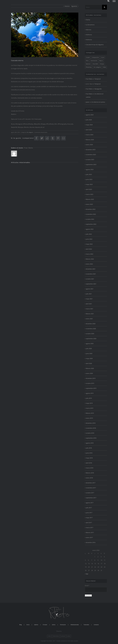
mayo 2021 (89, 299)
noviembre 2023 (91, 155)
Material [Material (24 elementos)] (88, 64)
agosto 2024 (90, 115)
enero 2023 (89, 204)
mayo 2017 (89, 518)
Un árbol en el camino (98, 102)
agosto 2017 (90, 503)
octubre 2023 (90, 160)
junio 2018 (89, 453)
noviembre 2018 (91, 428)
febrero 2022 (90, 259)
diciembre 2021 (91, 269)
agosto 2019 (90, 393)
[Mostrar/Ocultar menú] (114, 1)
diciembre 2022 (91, 209)
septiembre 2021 (91, 284)
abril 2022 (89, 249)
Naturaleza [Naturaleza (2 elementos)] (56, 636)
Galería (36, 625)
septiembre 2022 (91, 224)
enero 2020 (89, 373)
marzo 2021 (90, 309)
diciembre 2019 (91, 378)
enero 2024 (89, 145)
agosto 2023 (90, 169)
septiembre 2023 (91, 165)
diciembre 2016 (91, 542)
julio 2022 (89, 234)
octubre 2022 (90, 219)
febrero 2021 (90, 314)
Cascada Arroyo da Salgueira (95, 45)
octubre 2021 (90, 279)
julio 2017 (89, 508)
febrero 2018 (90, 473)
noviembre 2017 (91, 488)
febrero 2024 (90, 140)
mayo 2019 (89, 403)
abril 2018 (89, 463)
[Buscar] (104, 7)
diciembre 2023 (91, 150)
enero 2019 (89, 418)
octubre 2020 (90, 334)
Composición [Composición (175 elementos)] (95, 57)
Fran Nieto (29, 148)
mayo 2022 (89, 244)
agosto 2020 (90, 344)
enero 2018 (89, 478)
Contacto (96, 625)
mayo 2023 (89, 184)
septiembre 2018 (91, 438)
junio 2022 (89, 239)
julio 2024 (89, 120)
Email (87, 586)
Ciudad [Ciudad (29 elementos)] (88, 57)
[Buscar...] (93, 7)
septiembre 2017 (91, 498)
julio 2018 (89, 448)
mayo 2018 (89, 458)
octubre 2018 (90, 433)
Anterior (67, 6)
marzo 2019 (90, 408)
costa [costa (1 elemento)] (49, 636)
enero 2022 (89, 264)
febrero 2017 (90, 533)
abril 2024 (89, 130)
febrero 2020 (90, 368)
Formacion (63, 625)
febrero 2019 (90, 413)
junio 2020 (89, 354)
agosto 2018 (90, 443)
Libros (54, 625)
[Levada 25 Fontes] (45, 35)
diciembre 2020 (91, 324)
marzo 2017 (90, 528)
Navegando (98, 89)
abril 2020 (89, 363)
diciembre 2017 (91, 483)
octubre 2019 (90, 383)
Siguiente (74, 6)
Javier (88, 102)
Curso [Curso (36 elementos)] (103, 57)
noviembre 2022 (91, 214)
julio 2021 (89, 294)
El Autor (45, 625)
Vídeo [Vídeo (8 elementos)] (105, 67)
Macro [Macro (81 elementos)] (101, 61)
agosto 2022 (90, 229)
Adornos (89, 30)
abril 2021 (89, 304)
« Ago (87, 574)
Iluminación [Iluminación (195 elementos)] (94, 61)
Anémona (89, 35)
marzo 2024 (90, 135)
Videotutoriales (75, 625)
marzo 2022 (90, 254)
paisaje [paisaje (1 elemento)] (63, 636)
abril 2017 (89, 523)
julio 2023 (89, 174)
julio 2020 (89, 349)
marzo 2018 (90, 468)
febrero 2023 (90, 199)
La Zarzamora (90, 25)
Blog (21, 625)
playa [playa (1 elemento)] (69, 636)
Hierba (88, 20)
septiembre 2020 (91, 339)
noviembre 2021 (91, 274)
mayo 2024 (89, 125)
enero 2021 (89, 319)
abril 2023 (89, 189)
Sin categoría (30, 132)
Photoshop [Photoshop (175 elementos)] (89, 67)
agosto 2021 (90, 289)
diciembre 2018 (91, 423)
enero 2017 (89, 538)
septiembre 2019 (91, 388)
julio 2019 (89, 398)
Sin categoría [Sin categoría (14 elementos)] (97, 67)
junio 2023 (89, 179)
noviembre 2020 (91, 329)
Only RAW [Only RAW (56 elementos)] (95, 64)
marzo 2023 (90, 194)
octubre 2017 (90, 493)
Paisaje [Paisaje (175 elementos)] (102, 64)
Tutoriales (86, 625)
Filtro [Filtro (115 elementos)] (87, 61)
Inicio (28, 625)
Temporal (98, 79)
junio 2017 (89, 513)
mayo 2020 (89, 358)
